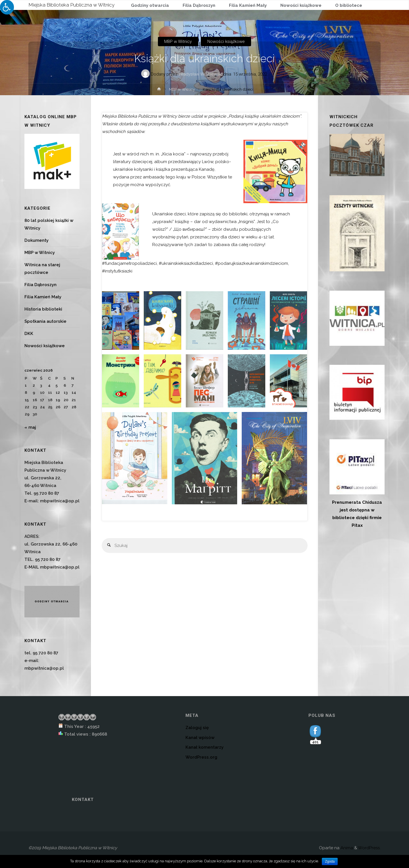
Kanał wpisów (200, 738)
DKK (29, 334)
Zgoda (330, 861)
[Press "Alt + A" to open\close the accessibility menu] (7, 7)
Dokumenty (36, 240)
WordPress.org (201, 757)
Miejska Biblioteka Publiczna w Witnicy (73, 5)
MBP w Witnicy (178, 41)
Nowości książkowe (226, 41)
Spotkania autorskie (45, 321)
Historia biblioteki (43, 309)
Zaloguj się (197, 728)
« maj (30, 427)
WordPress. (369, 848)
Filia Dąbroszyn (40, 285)
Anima (346, 848)
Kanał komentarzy (204, 747)
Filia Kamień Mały (43, 297)
